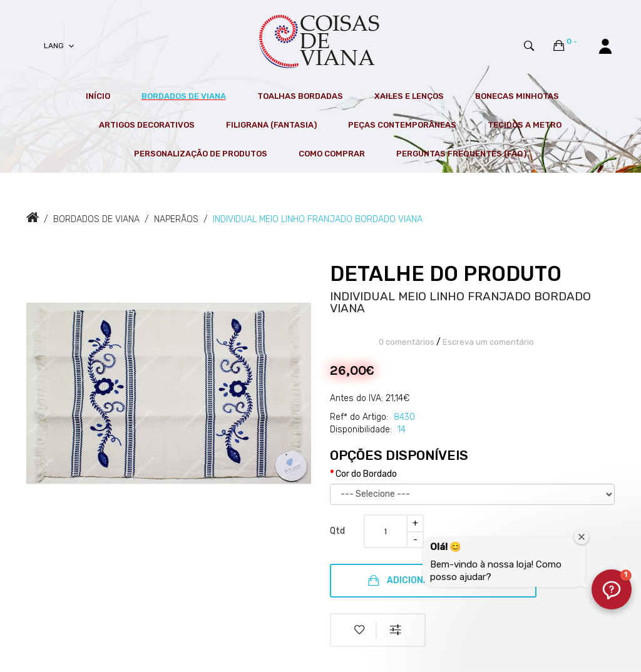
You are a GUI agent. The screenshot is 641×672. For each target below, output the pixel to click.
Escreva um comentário (488, 342)
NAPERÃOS (176, 219)
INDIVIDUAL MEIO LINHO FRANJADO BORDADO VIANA (318, 219)
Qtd (337, 531)
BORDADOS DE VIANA (96, 219)
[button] (612, 589)
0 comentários (407, 342)
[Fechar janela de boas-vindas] (582, 537)
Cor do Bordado (366, 474)
